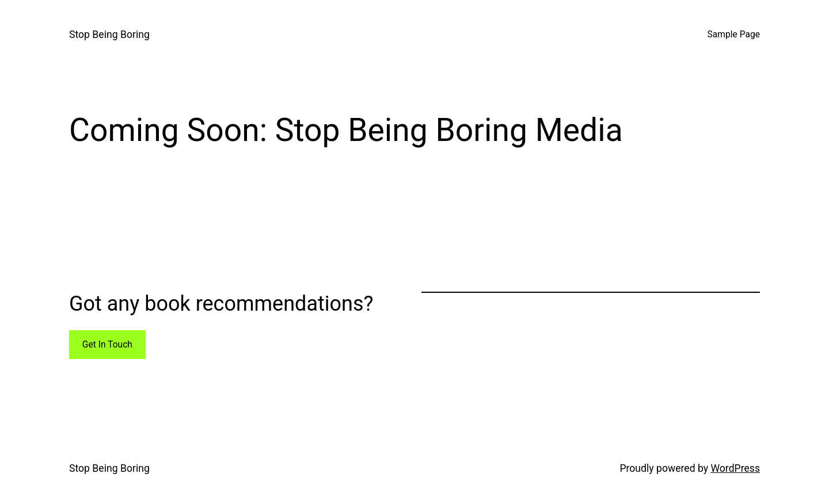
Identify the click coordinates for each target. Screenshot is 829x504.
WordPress (735, 468)
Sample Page (734, 35)
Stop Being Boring (109, 35)
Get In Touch (107, 345)
